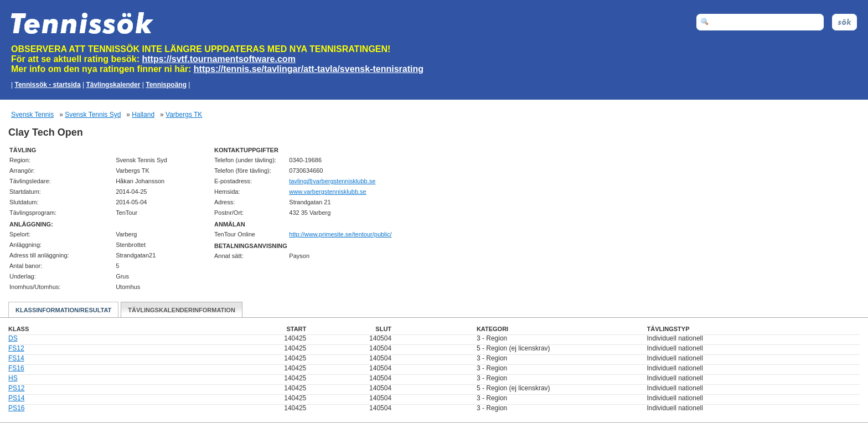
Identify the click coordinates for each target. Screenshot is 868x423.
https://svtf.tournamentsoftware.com (219, 59)
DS (13, 338)
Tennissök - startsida (47, 85)
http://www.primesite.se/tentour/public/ (340, 234)
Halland (143, 115)
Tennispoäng (166, 85)
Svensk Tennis (32, 115)
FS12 (16, 348)
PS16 (16, 408)
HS (13, 378)
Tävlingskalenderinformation (182, 310)
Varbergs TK (184, 115)
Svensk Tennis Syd (93, 115)
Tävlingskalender (113, 85)
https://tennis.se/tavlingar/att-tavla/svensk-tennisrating (309, 69)
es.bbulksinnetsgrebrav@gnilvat (332, 181)
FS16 (16, 368)
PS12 (16, 388)
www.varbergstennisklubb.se (327, 192)
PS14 (16, 398)
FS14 (16, 358)
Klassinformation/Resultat (63, 310)
